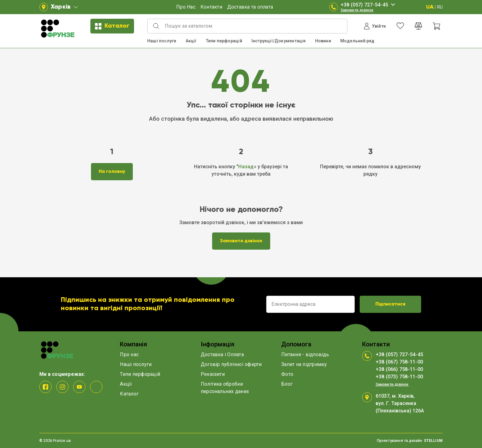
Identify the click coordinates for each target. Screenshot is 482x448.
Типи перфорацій (224, 41)
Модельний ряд (358, 41)
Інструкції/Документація (279, 41)
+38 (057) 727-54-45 (369, 5)
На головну (112, 172)
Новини (323, 41)
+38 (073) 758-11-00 (399, 377)
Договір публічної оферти (231, 364)
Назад (246, 167)
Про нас (129, 355)
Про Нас (186, 7)
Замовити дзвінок (357, 10)
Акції (191, 41)
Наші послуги (162, 41)
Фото (287, 374)
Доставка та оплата (250, 7)
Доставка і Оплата (222, 355)
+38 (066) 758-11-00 (399, 369)
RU (440, 7)
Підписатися (390, 304)
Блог (287, 384)
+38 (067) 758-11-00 (399, 362)
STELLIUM (433, 441)
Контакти (211, 7)
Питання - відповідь (305, 355)
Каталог (112, 26)
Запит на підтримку (304, 364)
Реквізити (213, 374)
